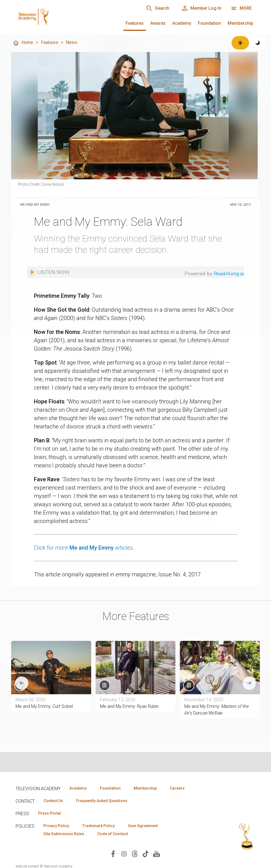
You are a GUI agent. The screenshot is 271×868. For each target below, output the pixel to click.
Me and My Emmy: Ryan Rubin (129, 706)
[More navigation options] (241, 8)
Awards (158, 23)
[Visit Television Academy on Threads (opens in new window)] (135, 853)
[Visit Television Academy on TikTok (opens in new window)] (146, 853)
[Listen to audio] (49, 272)
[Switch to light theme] (240, 43)
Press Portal (49, 813)
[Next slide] (249, 683)
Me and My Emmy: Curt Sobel (44, 706)
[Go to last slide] (22, 683)
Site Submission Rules (64, 834)
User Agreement (143, 826)
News (72, 42)
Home (23, 43)
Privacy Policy (56, 826)
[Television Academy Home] (53, 17)
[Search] (158, 8)
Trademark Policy (99, 826)
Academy (182, 23)
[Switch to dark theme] (258, 43)
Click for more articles (83, 548)
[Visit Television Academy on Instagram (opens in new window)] (124, 853)
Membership (240, 23)
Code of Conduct (113, 834)
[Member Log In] (201, 8)
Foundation (209, 23)
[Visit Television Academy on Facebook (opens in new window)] (113, 853)
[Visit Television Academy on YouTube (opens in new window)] (156, 853)
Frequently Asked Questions (102, 801)
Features (135, 23)
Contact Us (53, 801)
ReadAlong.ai (229, 274)
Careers (177, 788)
